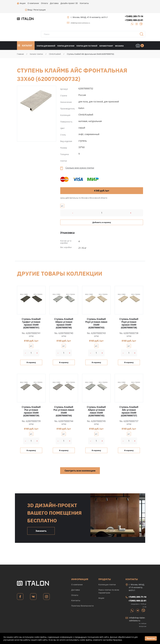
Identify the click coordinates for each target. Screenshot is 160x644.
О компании (77, 578)
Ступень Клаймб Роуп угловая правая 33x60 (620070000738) (129, 317)
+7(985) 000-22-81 (134, 14)
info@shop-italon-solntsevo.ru (80, 16)
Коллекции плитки (107, 578)
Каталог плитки (36, 47)
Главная (20, 47)
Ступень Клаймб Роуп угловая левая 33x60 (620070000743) (96, 317)
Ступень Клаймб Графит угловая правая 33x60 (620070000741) (31, 317)
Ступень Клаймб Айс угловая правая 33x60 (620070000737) (129, 405)
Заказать (41, 524)
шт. (62, 199)
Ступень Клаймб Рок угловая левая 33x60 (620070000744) (64, 405)
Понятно (151, 638)
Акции (101, 591)
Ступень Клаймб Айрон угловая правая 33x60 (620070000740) (64, 317)
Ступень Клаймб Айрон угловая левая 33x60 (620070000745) (96, 405)
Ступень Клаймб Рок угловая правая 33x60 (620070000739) (31, 405)
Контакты (76, 594)
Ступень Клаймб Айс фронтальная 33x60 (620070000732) (37, 94)
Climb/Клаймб (55, 47)
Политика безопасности (82, 599)
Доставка (76, 583)
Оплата (75, 589)
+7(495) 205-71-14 (134, 10)
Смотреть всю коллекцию (80, 464)
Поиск (142, 28)
